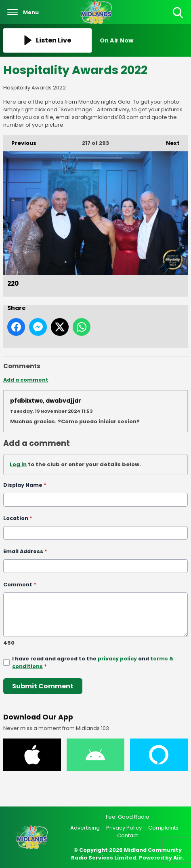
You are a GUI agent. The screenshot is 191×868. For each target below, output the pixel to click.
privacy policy (117, 659)
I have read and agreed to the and (93, 662)
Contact (128, 835)
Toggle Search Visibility (179, 13)
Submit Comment (43, 686)
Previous (20, 141)
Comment (20, 584)
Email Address (25, 551)
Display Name (25, 485)
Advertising (85, 828)
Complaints (163, 828)
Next (169, 141)
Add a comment (26, 380)
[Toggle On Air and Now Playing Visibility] (144, 40)
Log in (18, 464)
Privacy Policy (124, 828)
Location (18, 518)
